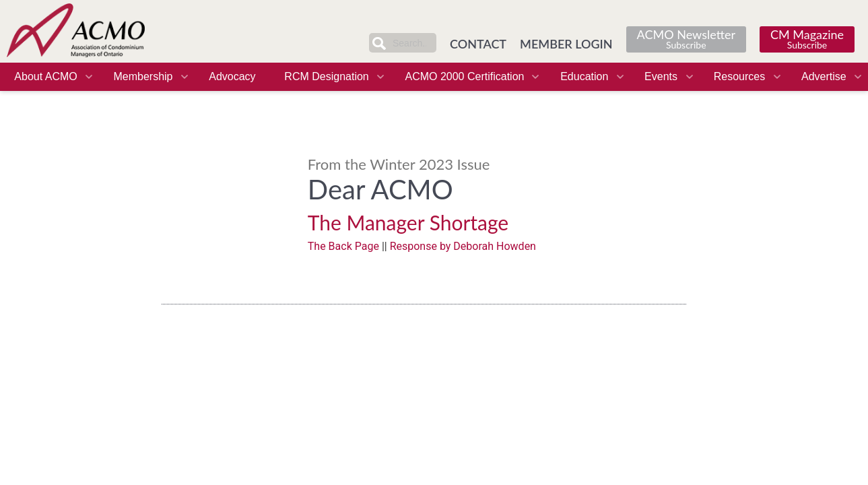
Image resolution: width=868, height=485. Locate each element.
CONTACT (478, 44)
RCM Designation (326, 76)
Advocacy (232, 76)
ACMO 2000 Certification (464, 76)
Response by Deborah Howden (463, 246)
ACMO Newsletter (686, 39)
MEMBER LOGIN (566, 44)
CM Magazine (807, 39)
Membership (143, 76)
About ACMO (45, 76)
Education (584, 76)
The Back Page (343, 246)
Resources (739, 76)
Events (661, 76)
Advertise (824, 76)
